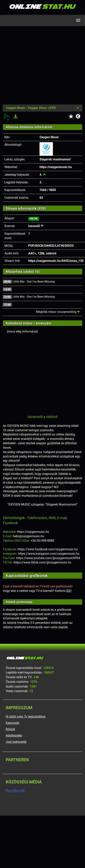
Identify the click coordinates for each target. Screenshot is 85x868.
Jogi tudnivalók (16, 742)
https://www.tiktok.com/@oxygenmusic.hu (42, 562)
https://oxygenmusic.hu (56, 167)
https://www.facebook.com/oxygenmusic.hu (48, 549)
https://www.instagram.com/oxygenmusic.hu (49, 554)
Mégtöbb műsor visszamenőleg (58, 312)
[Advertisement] (36, 68)
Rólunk (10, 729)
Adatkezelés (14, 735)
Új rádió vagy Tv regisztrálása (26, 717)
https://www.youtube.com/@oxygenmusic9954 (48, 558)
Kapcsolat (13, 723)
